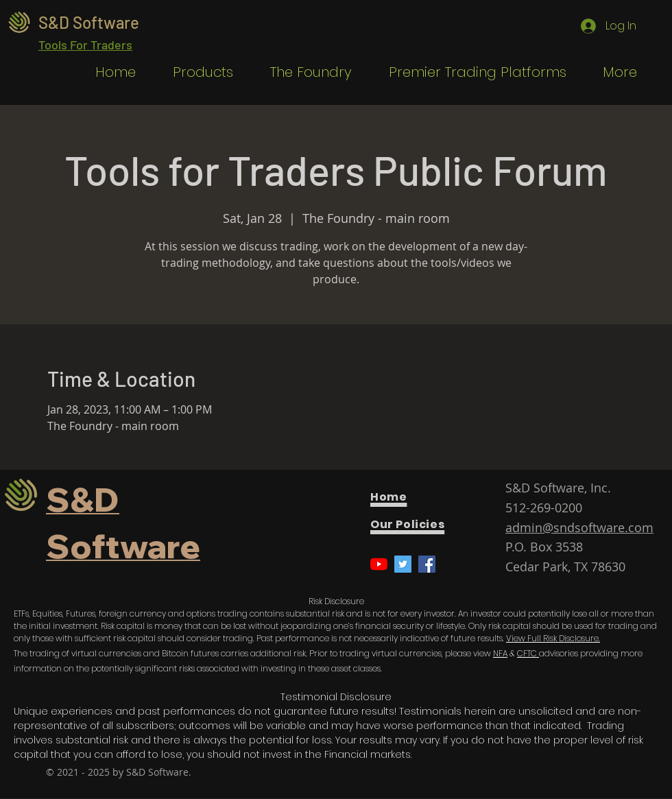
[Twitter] (403, 564)
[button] (195, 72)
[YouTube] (379, 564)
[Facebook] (427, 564)
